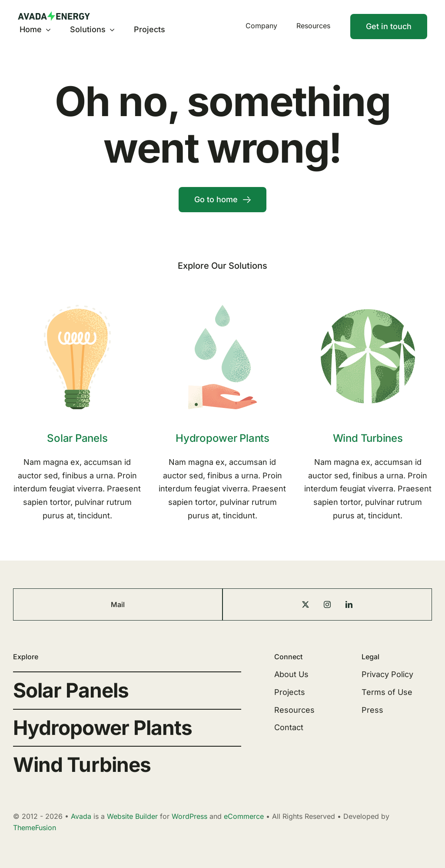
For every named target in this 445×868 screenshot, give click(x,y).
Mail (118, 604)
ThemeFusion (35, 828)
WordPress (189, 816)
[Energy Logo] (54, 15)
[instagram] (327, 604)
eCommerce (244, 816)
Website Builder (132, 816)
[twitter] (306, 604)
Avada (81, 816)
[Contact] (389, 27)
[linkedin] (349, 604)
